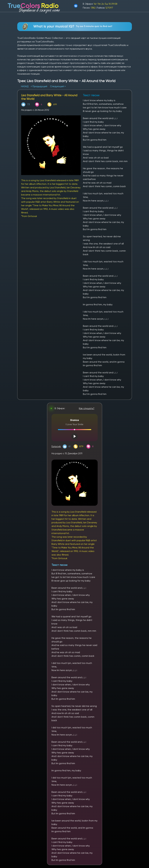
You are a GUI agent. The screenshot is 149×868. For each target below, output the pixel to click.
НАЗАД (25, 86)
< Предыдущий (39, 86)
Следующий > (58, 86)
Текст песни (59, 565)
